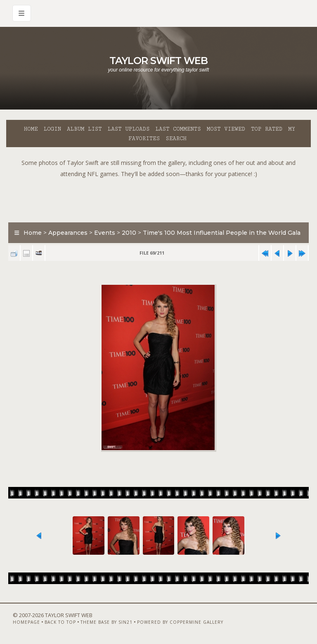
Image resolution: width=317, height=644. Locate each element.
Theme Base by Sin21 (106, 622)
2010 (129, 233)
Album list (84, 129)
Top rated (267, 129)
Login (52, 129)
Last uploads (129, 129)
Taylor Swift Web (158, 61)
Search (176, 138)
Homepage (26, 622)
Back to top (60, 622)
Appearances (68, 233)
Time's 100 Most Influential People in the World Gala (222, 233)
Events (105, 233)
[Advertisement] (158, 198)
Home (31, 129)
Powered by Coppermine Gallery (180, 622)
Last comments (178, 129)
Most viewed (226, 129)
